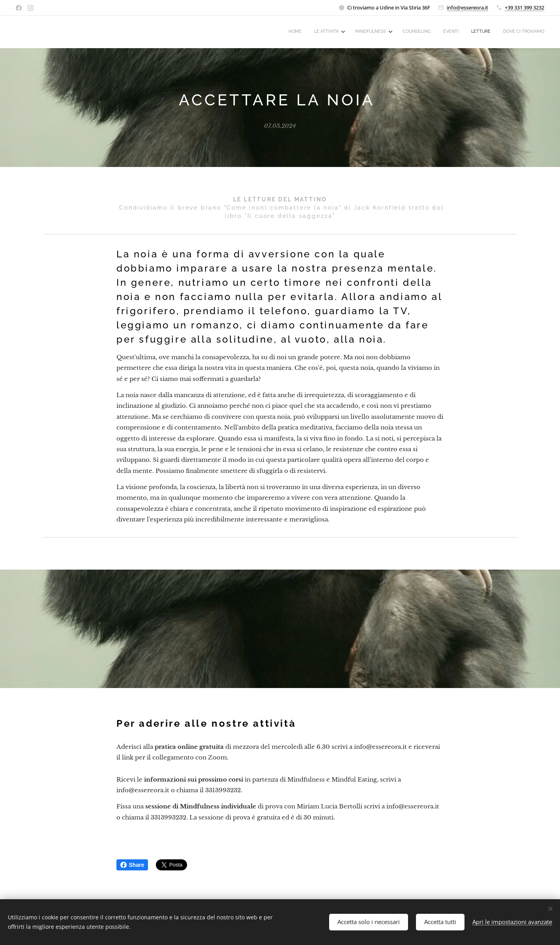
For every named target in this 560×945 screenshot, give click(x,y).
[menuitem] (463, 32)
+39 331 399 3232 (524, 7)
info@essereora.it (467, 7)
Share (132, 865)
